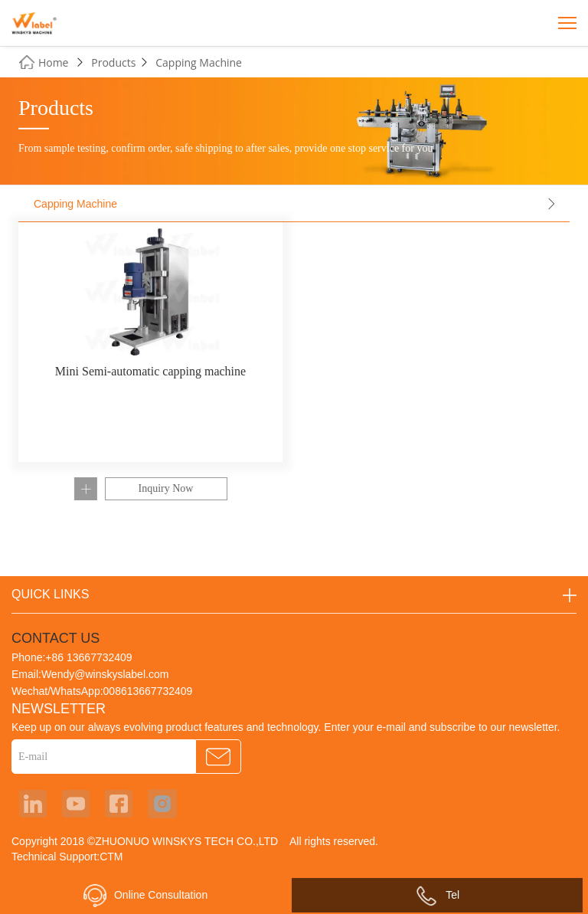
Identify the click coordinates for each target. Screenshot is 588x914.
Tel (437, 895)
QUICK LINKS (50, 594)
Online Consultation (145, 896)
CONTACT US (56, 638)
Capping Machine (199, 62)
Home (54, 62)
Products (113, 62)
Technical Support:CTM (67, 857)
